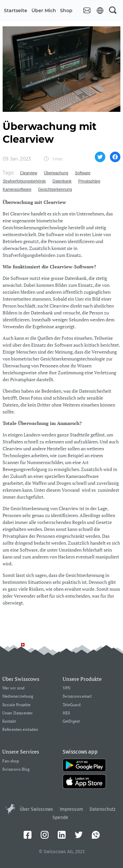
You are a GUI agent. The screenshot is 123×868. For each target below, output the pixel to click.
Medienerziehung (18, 696)
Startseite (16, 11)
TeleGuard (72, 705)
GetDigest (71, 721)
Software (82, 173)
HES (66, 713)
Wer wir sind (13, 688)
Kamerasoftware (17, 189)
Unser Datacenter (18, 713)
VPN (67, 688)
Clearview (29, 173)
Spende (60, 818)
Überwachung (56, 173)
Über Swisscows (36, 809)
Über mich (44, 11)
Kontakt (9, 721)
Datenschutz (102, 809)
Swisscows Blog (16, 769)
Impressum (71, 809)
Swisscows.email (77, 696)
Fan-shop (11, 761)
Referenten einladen (20, 730)
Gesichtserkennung (55, 189)
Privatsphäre (89, 181)
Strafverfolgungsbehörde (24, 181)
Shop (66, 11)
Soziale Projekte (16, 705)
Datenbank (62, 181)
